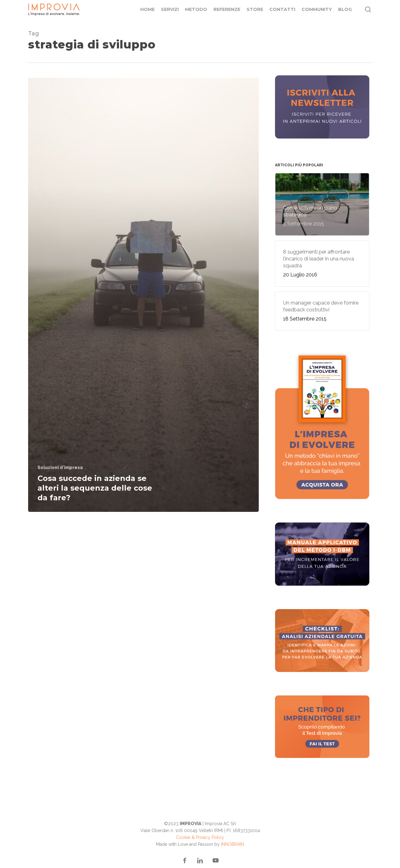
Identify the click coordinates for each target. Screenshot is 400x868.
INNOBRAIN (232, 844)
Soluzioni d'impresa (60, 467)
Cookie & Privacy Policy (200, 837)
